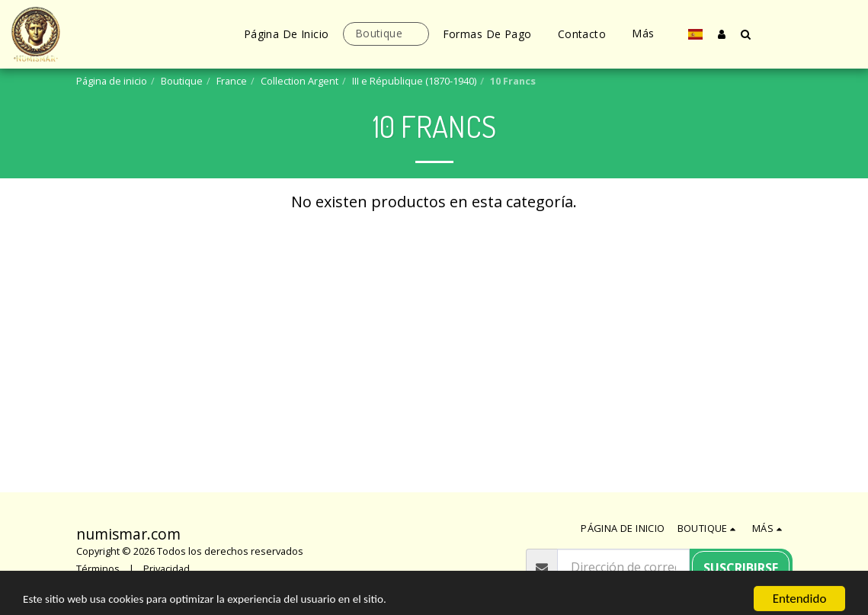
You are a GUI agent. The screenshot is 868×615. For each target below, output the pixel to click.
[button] (746, 34)
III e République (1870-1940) (414, 81)
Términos (98, 569)
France (232, 81)
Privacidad (167, 569)
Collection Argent (299, 81)
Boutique (182, 81)
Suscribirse (741, 568)
